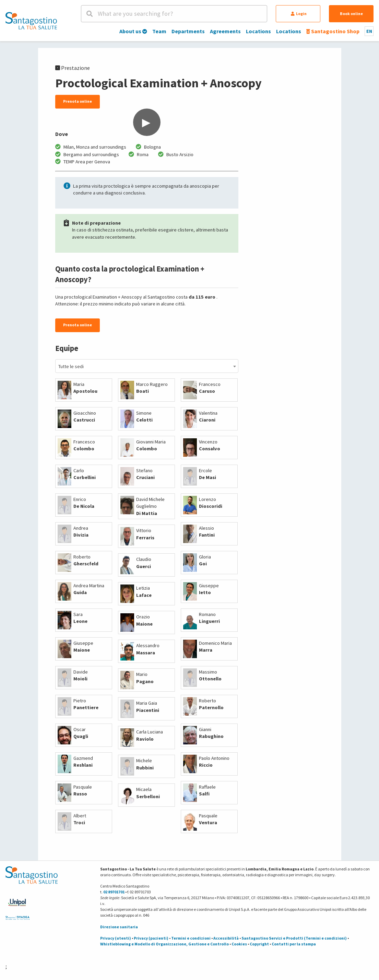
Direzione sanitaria (119, 927)
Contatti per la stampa (294, 944)
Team (159, 31)
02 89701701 (114, 892)
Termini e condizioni (191, 938)
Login (299, 14)
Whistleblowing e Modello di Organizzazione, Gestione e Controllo (164, 944)
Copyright (259, 944)
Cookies (239, 944)
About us (133, 31)
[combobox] (147, 366)
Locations (258, 31)
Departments (188, 31)
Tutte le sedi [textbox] (71, 366)
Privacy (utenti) (116, 938)
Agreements (225, 31)
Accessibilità (226, 938)
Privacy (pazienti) (151, 938)
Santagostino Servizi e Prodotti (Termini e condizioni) (294, 938)
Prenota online (78, 101)
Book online (351, 14)
